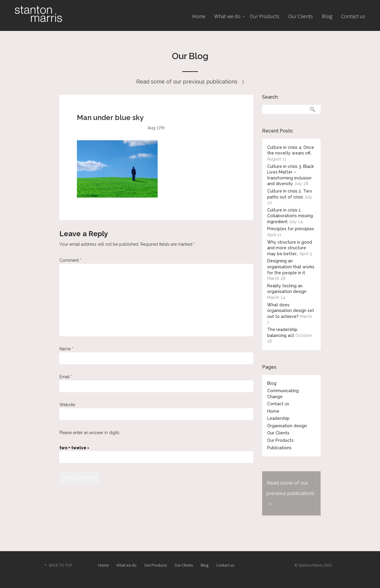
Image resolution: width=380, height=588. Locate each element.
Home (199, 16)
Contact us (353, 16)
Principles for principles (291, 229)
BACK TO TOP (61, 565)
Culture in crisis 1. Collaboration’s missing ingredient (290, 216)
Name (66, 349)
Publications (279, 448)
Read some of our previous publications (190, 82)
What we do (227, 16)
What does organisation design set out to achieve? (291, 311)
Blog (327, 16)
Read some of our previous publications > (290, 493)
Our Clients (301, 16)
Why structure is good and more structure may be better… (290, 248)
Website (67, 405)
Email (66, 377)
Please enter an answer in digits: (90, 433)
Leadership (278, 418)
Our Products (265, 16)
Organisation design (287, 426)
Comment (70, 260)
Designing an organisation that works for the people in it (291, 267)
